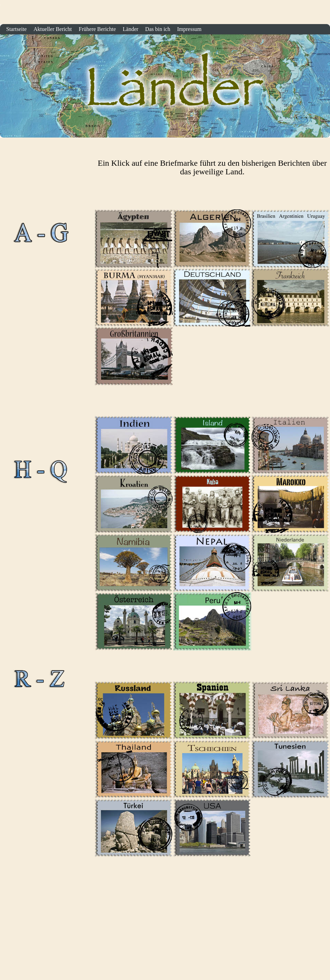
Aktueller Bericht (53, 29)
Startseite (322, 14)
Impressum (189, 29)
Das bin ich (158, 29)
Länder (130, 29)
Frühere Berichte (97, 29)
